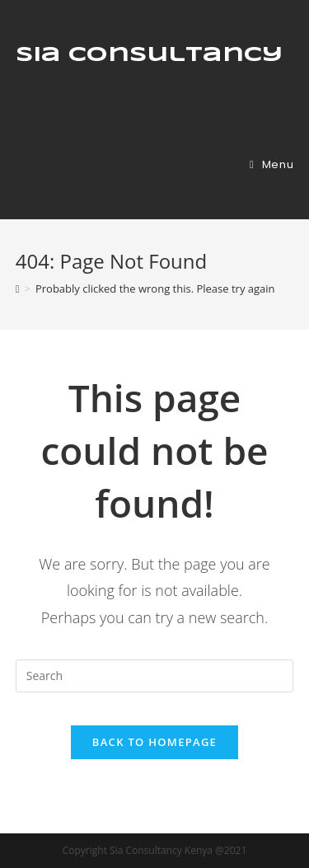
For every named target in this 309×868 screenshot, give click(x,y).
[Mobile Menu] (272, 164)
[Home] (18, 289)
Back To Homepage (154, 742)
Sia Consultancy (149, 55)
